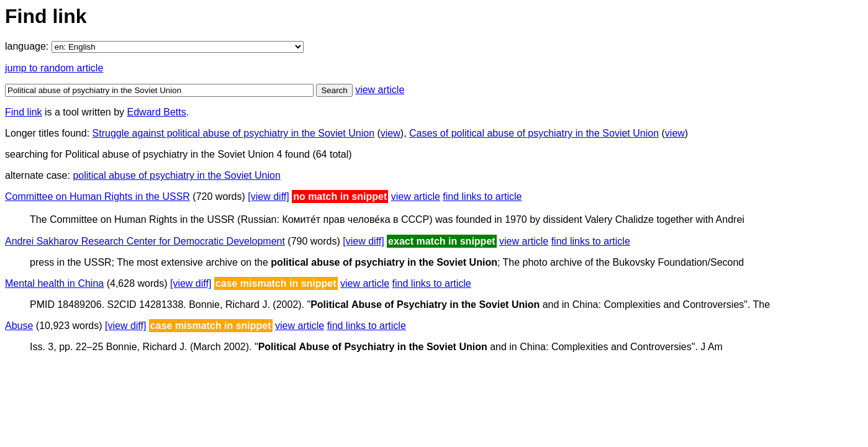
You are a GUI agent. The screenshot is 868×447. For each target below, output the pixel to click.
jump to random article (54, 68)
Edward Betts (157, 112)
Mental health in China (54, 283)
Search (334, 90)
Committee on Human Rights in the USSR (97, 196)
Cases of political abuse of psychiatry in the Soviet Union (534, 133)
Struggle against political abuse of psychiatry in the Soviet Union (233, 133)
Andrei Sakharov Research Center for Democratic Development (145, 241)
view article (380, 90)
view (391, 133)
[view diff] (268, 196)
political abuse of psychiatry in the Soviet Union (176, 175)
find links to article (482, 196)
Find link (24, 112)
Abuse (19, 326)
